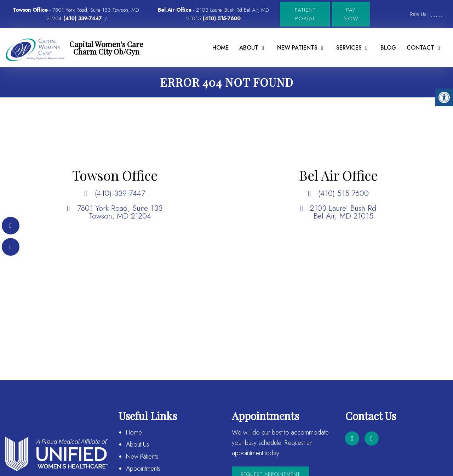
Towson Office (31, 10)
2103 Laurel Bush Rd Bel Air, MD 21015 (343, 212)
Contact (420, 48)
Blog (388, 48)
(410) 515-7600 (222, 18)
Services (349, 48)
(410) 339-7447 (82, 18)
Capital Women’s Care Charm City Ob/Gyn (106, 48)
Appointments (143, 469)
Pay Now (351, 14)
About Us (137, 444)
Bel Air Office (176, 10)
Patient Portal (305, 14)
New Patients (297, 48)
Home (220, 48)
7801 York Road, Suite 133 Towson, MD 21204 (120, 212)
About (249, 48)
